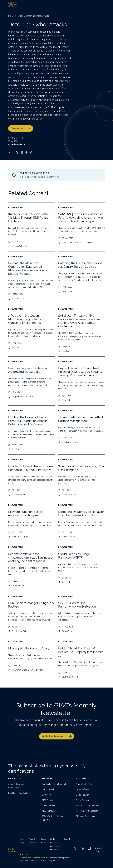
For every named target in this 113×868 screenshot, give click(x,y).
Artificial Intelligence (85, 784)
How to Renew (48, 806)
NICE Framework (49, 811)
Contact (67, 839)
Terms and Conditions (32, 858)
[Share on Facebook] (27, 152)
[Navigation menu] (103, 4)
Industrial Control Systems (88, 806)
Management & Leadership (88, 811)
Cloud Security (82, 795)
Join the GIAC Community (57, 736)
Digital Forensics (83, 800)
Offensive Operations (85, 816)
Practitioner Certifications (19, 793)
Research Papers (16, 16)
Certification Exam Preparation (55, 784)
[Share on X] (17, 152)
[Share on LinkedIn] (22, 152)
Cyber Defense (82, 789)
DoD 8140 (46, 795)
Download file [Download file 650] (21, 128)
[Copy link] (31, 152)
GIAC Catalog (48, 800)
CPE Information (49, 789)
